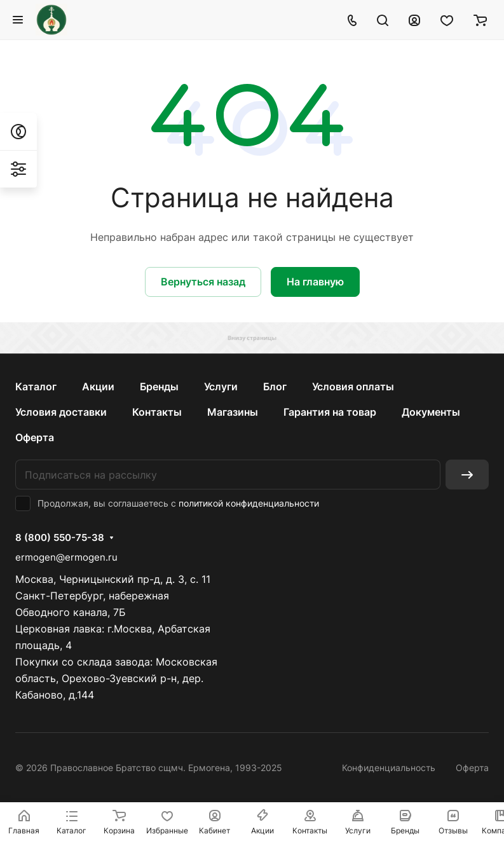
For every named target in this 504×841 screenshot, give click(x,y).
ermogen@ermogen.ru (66, 557)
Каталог (36, 386)
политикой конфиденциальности (249, 503)
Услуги (221, 386)
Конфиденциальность (389, 768)
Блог (275, 386)
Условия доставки (61, 412)
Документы (431, 412)
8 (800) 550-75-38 (60, 538)
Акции (98, 386)
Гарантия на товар (330, 412)
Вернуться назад (203, 282)
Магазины (233, 412)
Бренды (159, 386)
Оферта (35, 437)
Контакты (157, 412)
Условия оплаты (353, 386)
